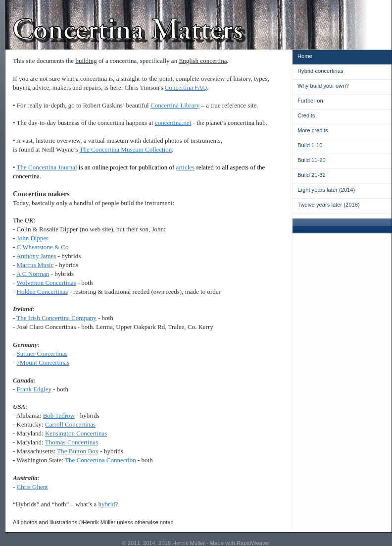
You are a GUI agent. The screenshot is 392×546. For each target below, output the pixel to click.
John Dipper (33, 238)
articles (186, 167)
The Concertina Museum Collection (126, 149)
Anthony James (36, 256)
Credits (306, 115)
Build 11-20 (312, 160)
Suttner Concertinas (42, 354)
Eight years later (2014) (326, 190)
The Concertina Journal (47, 167)
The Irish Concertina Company (56, 318)
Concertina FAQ (186, 87)
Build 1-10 (310, 145)
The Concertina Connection (100, 460)
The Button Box (78, 451)
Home (305, 56)
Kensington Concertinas (76, 433)
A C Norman (33, 274)
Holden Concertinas (43, 292)
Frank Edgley (34, 389)
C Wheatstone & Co (43, 247)
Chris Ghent (32, 487)
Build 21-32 (312, 175)
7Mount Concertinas (43, 362)
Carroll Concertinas (70, 424)
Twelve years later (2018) (329, 205)
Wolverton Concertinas (47, 283)
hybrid (107, 504)
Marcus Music (35, 265)
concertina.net (173, 123)
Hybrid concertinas (320, 71)
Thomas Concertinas (72, 442)
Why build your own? (323, 86)
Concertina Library (175, 105)
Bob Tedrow (59, 415)
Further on (310, 101)
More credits (313, 130)
